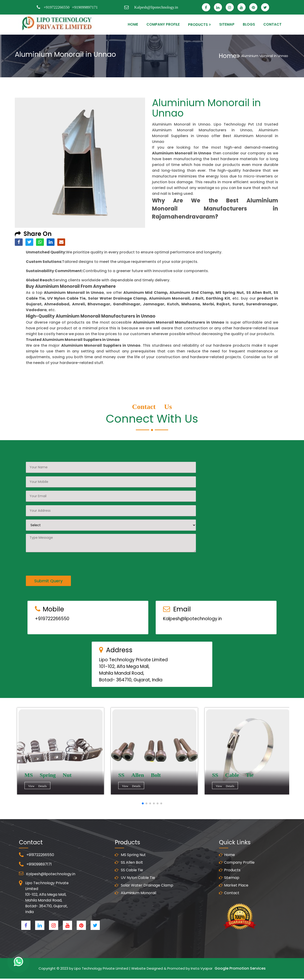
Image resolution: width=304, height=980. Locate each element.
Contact (229, 915)
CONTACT (272, 24)
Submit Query (48, 558)
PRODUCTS (198, 25)
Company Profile (163, 24)
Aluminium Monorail (135, 915)
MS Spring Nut (130, 877)
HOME (133, 24)
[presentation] (61, 541)
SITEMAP (227, 24)
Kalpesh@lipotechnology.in (156, 7)
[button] (143, 803)
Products (230, 892)
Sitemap (229, 900)
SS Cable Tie (129, 892)
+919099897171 (85, 7)
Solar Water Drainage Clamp (144, 908)
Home (229, 56)
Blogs (249, 24)
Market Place (234, 908)
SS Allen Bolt (129, 885)
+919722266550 (57, 7)
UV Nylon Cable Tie (135, 900)
